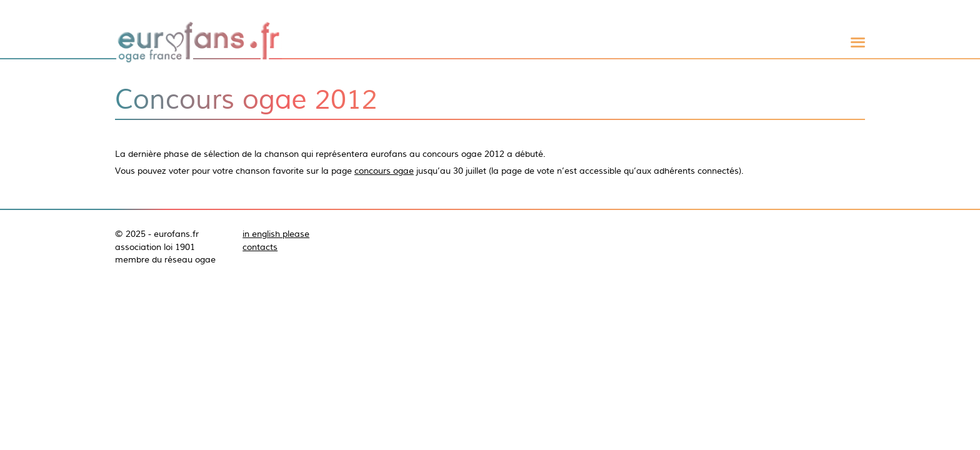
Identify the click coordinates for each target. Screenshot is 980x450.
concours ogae (384, 171)
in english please (276, 234)
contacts (260, 247)
